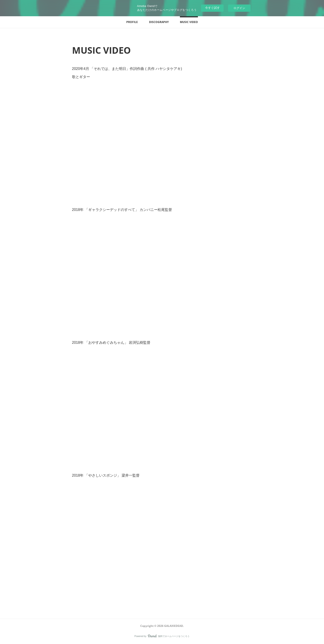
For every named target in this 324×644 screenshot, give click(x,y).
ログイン (239, 8)
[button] (132, 22)
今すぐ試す (212, 8)
